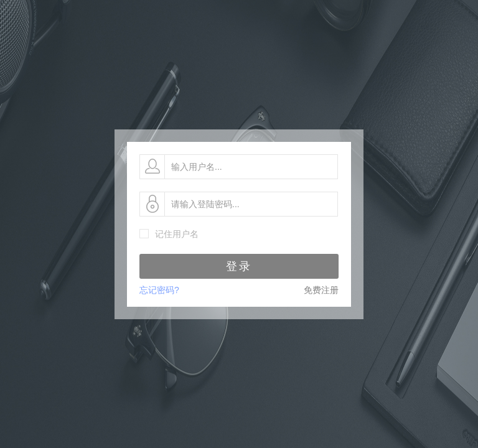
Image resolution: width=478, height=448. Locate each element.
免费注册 (321, 290)
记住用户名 (177, 234)
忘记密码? (159, 290)
